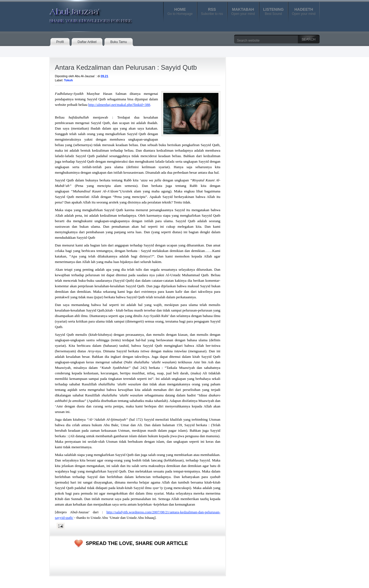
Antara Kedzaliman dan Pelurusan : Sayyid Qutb (126, 67)
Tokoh (68, 80)
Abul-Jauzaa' (85, 14)
